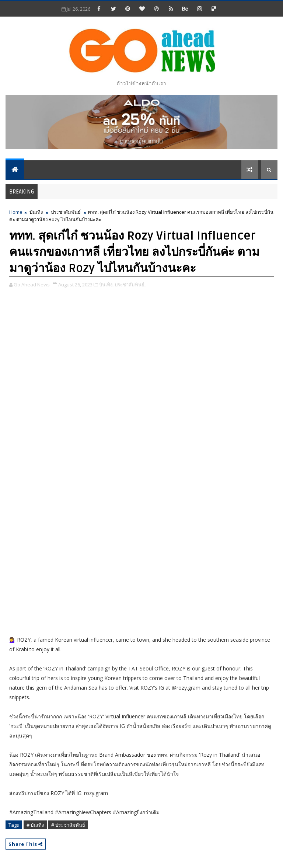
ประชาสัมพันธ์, (130, 285)
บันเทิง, (106, 285)
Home (16, 212)
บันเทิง (36, 212)
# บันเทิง (35, 825)
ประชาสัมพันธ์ (66, 212)
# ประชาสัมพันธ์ (68, 825)
